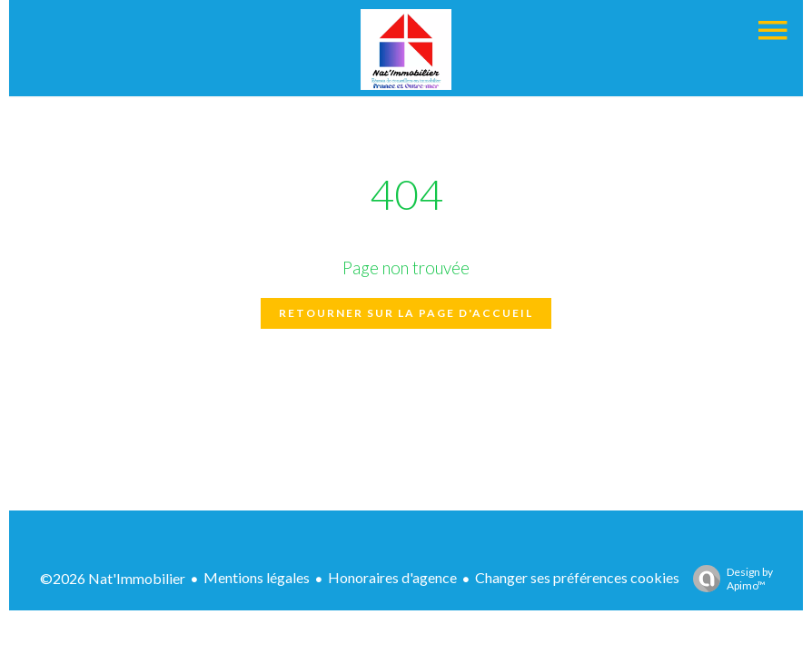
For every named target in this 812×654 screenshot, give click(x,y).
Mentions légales (257, 577)
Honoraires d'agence (392, 577)
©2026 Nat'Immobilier (113, 578)
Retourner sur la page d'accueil (406, 313)
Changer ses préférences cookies (577, 577)
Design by (728, 579)
